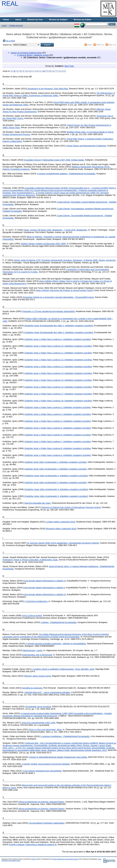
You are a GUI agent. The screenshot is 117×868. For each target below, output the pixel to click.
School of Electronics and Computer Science (65, 859)
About (18, 20)
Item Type (69, 66)
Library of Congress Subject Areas (26, 53)
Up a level (10, 41)
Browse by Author (83, 20)
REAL (10, 4)
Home (6, 20)
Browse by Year (35, 20)
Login (4, 25)
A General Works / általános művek (33, 55)
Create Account (16, 25)
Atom (90, 45)
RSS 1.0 (100, 45)
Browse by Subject (58, 20)
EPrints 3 (34, 859)
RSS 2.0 (112, 45)
